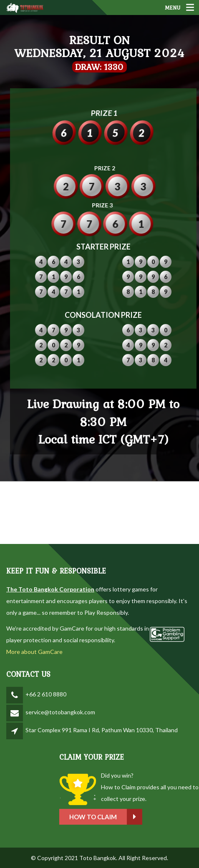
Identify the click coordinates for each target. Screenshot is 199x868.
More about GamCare (34, 652)
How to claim (140, 817)
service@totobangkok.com (60, 712)
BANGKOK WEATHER (99, 513)
